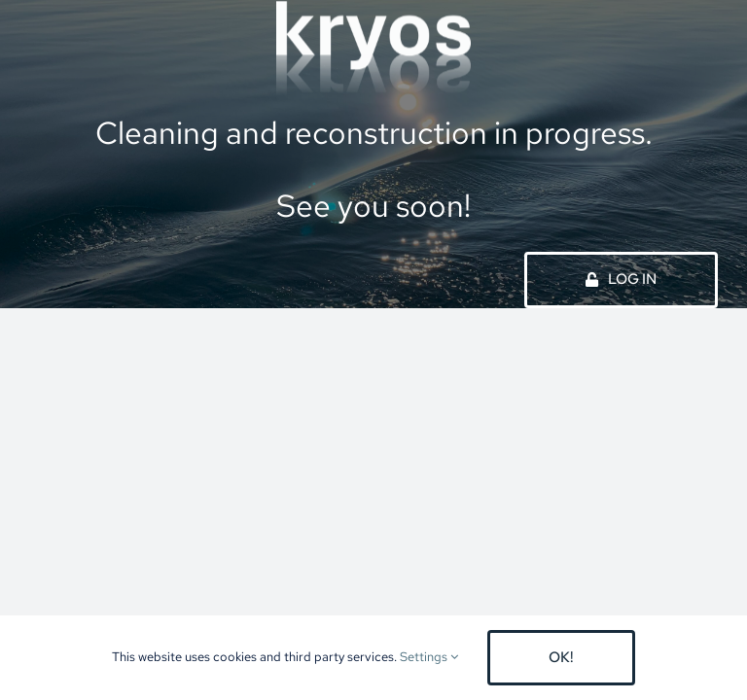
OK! (561, 657)
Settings (429, 657)
